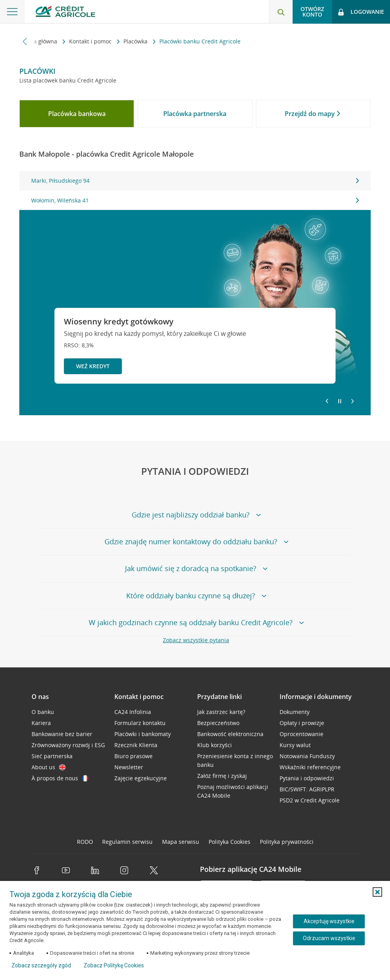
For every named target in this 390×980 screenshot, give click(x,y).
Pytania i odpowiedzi (307, 778)
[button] (377, 892)
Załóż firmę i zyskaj (222, 776)
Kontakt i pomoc (91, 41)
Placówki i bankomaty (143, 734)
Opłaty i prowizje (302, 723)
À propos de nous (60, 778)
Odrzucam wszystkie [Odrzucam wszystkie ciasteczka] (329, 938)
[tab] (77, 114)
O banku (43, 712)
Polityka (230, 842)
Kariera (41, 723)
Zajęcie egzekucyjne (141, 778)
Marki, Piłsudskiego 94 (195, 181)
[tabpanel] (195, 190)
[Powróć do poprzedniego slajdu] (327, 401)
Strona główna (39, 41)
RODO (85, 842)
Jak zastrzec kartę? (221, 712)
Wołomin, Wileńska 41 (195, 200)
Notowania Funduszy (307, 756)
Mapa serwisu (181, 842)
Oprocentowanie (301, 734)
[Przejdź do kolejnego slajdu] (353, 402)
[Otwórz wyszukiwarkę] (281, 12)
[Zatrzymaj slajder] (340, 401)
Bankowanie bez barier (62, 734)
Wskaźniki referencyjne (310, 767)
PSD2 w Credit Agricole (310, 800)
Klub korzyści (215, 745)
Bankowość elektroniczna (230, 734)
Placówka (136, 41)
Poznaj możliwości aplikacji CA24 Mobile (233, 791)
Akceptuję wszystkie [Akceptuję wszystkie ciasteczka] (329, 921)
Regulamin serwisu (127, 842)
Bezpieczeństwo (218, 723)
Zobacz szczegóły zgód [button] (41, 965)
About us (49, 767)
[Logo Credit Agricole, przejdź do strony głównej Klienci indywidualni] (65, 11)
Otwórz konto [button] (312, 12)
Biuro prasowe (133, 756)
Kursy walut (295, 745)
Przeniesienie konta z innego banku (235, 760)
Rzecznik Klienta (136, 745)
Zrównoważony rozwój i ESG (68, 745)
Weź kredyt (93, 366)
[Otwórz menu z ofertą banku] (12, 12)
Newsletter (129, 767)
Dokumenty (295, 712)
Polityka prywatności (287, 842)
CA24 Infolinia (133, 712)
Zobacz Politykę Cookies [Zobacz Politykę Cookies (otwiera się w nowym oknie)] (114, 965)
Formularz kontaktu (140, 723)
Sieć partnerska (52, 756)
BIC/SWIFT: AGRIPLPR (307, 789)
